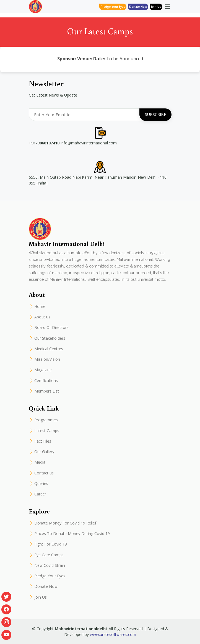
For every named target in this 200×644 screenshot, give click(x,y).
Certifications (46, 381)
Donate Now (46, 586)
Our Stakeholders (50, 338)
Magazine (43, 370)
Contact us (44, 473)
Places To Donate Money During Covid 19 (72, 534)
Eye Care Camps (49, 555)
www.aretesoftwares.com (113, 634)
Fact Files (43, 441)
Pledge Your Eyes (113, 7)
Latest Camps (47, 431)
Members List (47, 391)
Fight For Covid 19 (51, 544)
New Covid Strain (50, 565)
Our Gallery (44, 452)
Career (40, 494)
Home (40, 307)
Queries (41, 484)
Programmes (46, 420)
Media (40, 462)
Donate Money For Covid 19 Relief (65, 523)
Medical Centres (49, 349)
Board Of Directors (51, 328)
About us (42, 317)
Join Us (156, 7)
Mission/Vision (47, 359)
